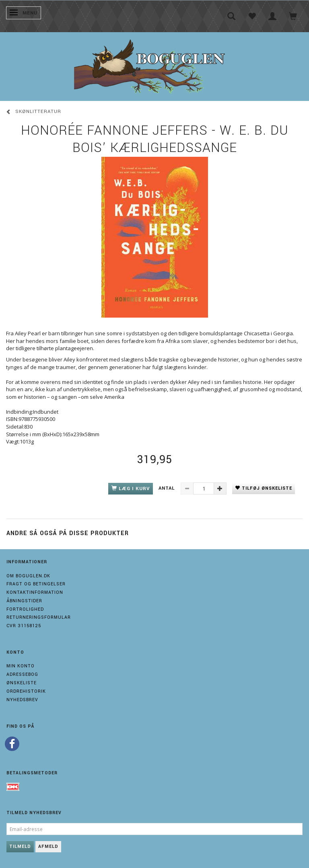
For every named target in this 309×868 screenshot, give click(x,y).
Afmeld (48, 846)
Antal (168, 488)
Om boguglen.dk (28, 576)
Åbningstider (24, 601)
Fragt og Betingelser (36, 584)
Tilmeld (20, 846)
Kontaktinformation (35, 592)
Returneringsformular (39, 617)
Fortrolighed (25, 609)
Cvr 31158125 (24, 626)
